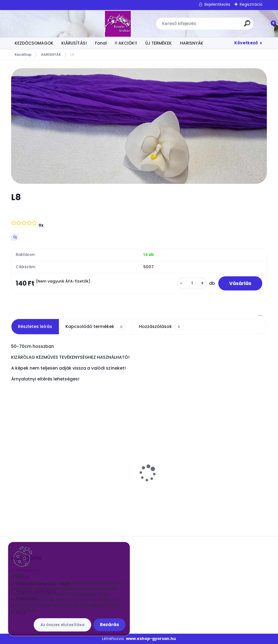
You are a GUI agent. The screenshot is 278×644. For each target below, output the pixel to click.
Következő (246, 43)
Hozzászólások (161, 327)
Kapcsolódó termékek (96, 327)
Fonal (101, 43)
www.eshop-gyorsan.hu (151, 639)
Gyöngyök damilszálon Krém (132, 460)
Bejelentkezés (217, 4)
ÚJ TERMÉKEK (159, 43)
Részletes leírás (35, 326)
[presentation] (15, 465)
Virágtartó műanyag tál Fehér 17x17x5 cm (47, 466)
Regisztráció (251, 4)
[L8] (139, 126)
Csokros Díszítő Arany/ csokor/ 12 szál (224, 466)
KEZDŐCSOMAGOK (34, 43)
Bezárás (109, 625)
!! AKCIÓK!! (126, 43)
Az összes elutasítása (62, 625)
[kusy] (192, 283)
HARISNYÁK (192, 43)
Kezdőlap (23, 55)
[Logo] (44, 24)
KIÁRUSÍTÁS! (74, 43)
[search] (210, 25)
